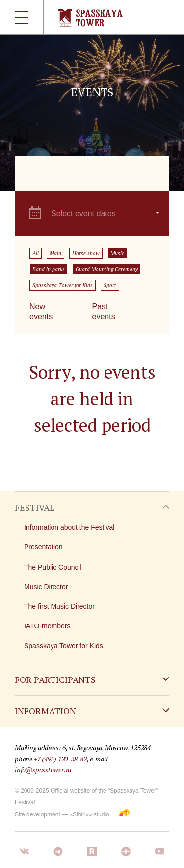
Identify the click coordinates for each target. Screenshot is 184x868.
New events (41, 312)
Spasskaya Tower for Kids (63, 285)
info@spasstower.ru (43, 770)
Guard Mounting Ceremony (107, 269)
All (36, 253)
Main (55, 253)
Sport (110, 285)
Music (117, 253)
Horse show (86, 253)
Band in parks (49, 269)
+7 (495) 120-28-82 (60, 759)
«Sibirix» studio (89, 814)
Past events (104, 312)
